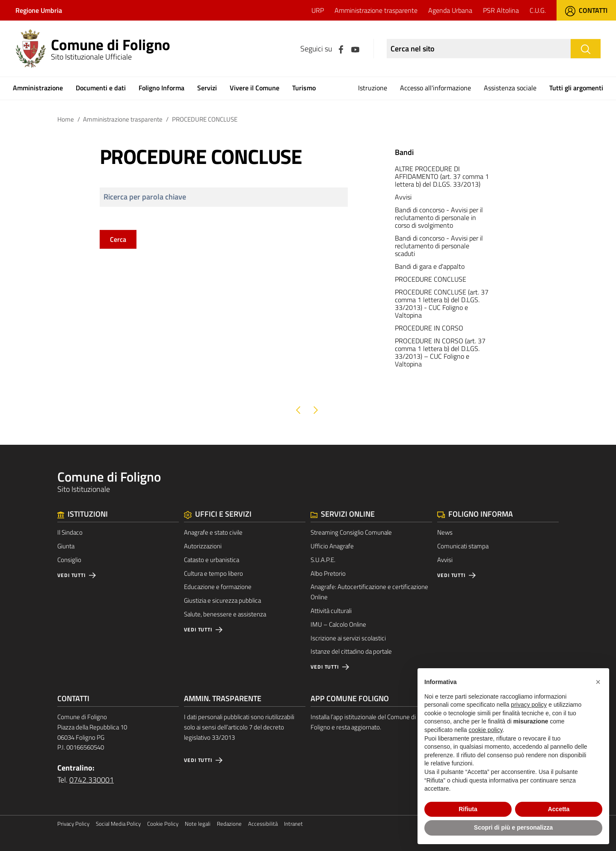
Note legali (198, 824)
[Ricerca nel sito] (479, 49)
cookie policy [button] (486, 730)
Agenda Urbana (450, 10)
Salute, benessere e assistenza (225, 614)
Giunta (66, 546)
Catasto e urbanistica (212, 560)
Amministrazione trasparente (376, 10)
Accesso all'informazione (435, 88)
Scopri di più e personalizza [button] (513, 827)
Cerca (118, 239)
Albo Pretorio (328, 573)
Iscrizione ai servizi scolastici (348, 638)
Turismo (304, 88)
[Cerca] (586, 49)
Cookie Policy (163, 824)
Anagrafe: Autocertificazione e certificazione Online (369, 592)
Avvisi (445, 560)
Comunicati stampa (463, 546)
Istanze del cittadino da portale (351, 651)
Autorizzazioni (203, 546)
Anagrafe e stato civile (213, 532)
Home (66, 119)
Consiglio (69, 560)
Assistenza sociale (510, 88)
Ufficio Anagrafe (332, 546)
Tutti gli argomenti (576, 88)
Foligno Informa (161, 88)
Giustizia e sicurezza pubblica (222, 600)
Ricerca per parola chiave (145, 197)
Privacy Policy (73, 824)
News (445, 532)
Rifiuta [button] (468, 809)
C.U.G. (538, 10)
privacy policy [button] (529, 705)
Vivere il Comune (255, 88)
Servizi (207, 88)
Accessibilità (263, 824)
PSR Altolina (501, 10)
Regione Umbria (39, 10)
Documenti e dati (101, 88)
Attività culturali (331, 611)
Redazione (229, 824)
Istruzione (373, 88)
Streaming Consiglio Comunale (351, 532)
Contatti (586, 10)
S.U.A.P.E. (323, 560)
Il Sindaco (70, 532)
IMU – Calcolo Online (338, 624)
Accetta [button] (559, 809)
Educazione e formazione (218, 587)
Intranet (293, 824)
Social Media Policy (118, 824)
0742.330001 (92, 780)
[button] (598, 682)
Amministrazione (38, 88)
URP (318, 10)
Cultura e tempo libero (213, 573)
